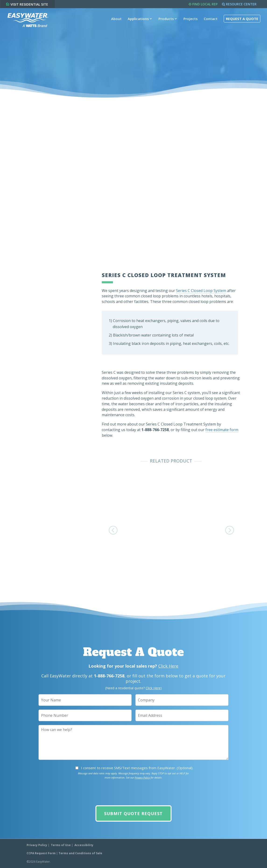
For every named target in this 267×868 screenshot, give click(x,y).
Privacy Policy (142, 777)
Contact (210, 22)
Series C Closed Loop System (201, 291)
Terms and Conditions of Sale (80, 853)
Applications (137, 22)
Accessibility (84, 845)
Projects (190, 22)
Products (165, 22)
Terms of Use (61, 845)
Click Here (168, 666)
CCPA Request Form (41, 853)
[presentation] (133, 793)
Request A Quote (241, 22)
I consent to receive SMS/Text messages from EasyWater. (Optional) (137, 768)
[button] (114, 530)
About (115, 22)
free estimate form (222, 430)
